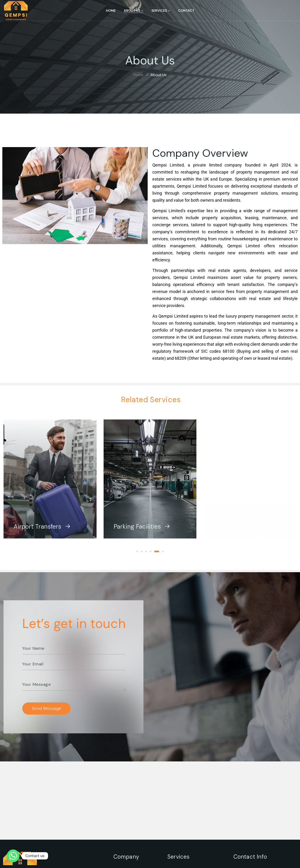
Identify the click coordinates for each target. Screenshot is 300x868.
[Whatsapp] (13, 856)
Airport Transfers (42, 531)
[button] (139, 551)
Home (139, 75)
